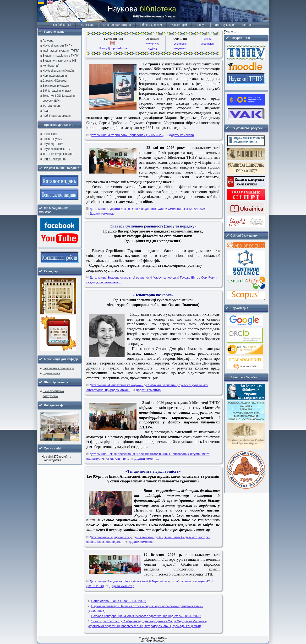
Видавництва (51, 373)
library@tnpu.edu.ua (113, 48)
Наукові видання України (59, 71)
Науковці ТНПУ (53, 144)
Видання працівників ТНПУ (60, 56)
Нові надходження (55, 76)
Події (46, 111)
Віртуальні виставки (56, 86)
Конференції (51, 66)
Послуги (201, 25)
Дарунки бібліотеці (55, 81)
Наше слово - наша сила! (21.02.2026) (119, 601)
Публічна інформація (57, 116)
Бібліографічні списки (57, 91)
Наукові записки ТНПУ (57, 46)
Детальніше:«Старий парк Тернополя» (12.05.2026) (127, 135)
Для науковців (224, 25)
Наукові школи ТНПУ (56, 149)
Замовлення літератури (58, 368)
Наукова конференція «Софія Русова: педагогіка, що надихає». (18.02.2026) (146, 616)
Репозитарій (179, 25)
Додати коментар (181, 135)
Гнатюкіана (87, 25)
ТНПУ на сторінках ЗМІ (58, 154)
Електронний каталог (117, 25)
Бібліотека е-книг (151, 25)
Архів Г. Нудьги (52, 139)
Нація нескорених (54, 159)
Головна (48, 41)
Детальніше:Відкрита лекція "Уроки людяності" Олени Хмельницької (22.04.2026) (148, 209)
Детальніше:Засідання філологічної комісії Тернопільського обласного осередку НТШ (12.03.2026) (149, 584)
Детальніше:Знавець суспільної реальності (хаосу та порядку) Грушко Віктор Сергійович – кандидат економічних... (153, 280)
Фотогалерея (51, 106)
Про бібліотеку (61, 25)
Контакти (248, 25)
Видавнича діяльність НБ (59, 61)
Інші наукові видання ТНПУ (61, 51)
